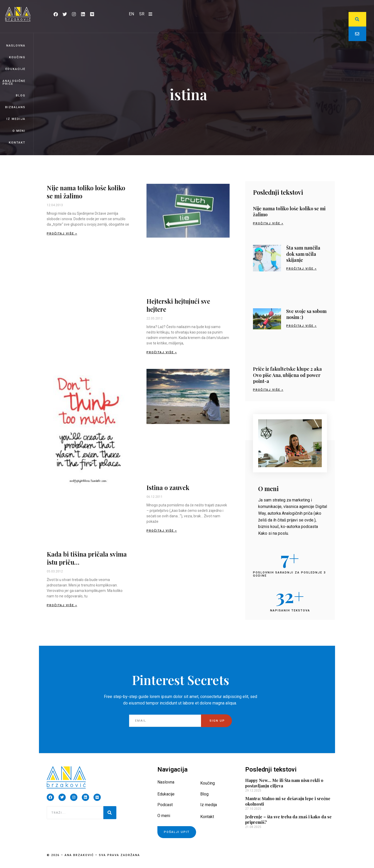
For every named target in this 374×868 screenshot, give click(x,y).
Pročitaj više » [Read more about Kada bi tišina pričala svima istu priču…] (62, 605)
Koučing (17, 57)
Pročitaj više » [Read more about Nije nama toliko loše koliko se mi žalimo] (62, 234)
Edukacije (15, 69)
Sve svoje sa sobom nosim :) (306, 314)
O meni (19, 131)
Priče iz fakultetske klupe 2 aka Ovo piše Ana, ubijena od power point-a (287, 375)
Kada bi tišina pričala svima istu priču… (87, 558)
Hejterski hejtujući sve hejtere (178, 305)
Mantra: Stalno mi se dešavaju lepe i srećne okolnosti (288, 801)
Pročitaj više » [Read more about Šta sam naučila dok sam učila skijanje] (301, 269)
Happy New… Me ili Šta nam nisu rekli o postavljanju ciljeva (284, 783)
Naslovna (16, 46)
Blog (21, 96)
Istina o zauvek (168, 487)
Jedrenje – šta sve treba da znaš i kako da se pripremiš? (288, 819)
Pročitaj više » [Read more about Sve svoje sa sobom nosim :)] (301, 326)
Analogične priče (14, 82)
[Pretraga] (110, 813)
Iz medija (16, 119)
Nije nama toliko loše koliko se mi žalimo (86, 192)
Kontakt (17, 143)
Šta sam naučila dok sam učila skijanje (303, 254)
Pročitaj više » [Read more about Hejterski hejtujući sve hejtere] (162, 352)
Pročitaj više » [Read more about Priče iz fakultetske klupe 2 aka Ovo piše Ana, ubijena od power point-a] (268, 390)
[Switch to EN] (131, 14)
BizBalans (15, 107)
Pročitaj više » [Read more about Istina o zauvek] (162, 531)
